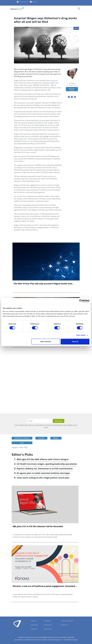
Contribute (47, 621)
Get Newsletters (24, 2)
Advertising (34, 625)
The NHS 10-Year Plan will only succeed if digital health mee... (44, 284)
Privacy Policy (48, 629)
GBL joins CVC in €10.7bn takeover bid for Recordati (38, 526)
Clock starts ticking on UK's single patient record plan (43, 478)
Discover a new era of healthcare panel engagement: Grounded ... (45, 586)
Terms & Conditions (67, 621)
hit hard (53, 80)
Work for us (64, 625)
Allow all (75, 342)
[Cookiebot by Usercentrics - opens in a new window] (81, 301)
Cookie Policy (48, 625)
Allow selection (46, 342)
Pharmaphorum (17, 624)
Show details (81, 335)
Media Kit (35, 2)
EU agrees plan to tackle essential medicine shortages (43, 473)
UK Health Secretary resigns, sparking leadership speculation (47, 464)
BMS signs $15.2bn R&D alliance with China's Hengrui (43, 459)
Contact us (34, 629)
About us (34, 621)
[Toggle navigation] (80, 9)
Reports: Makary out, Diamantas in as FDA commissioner (45, 469)
